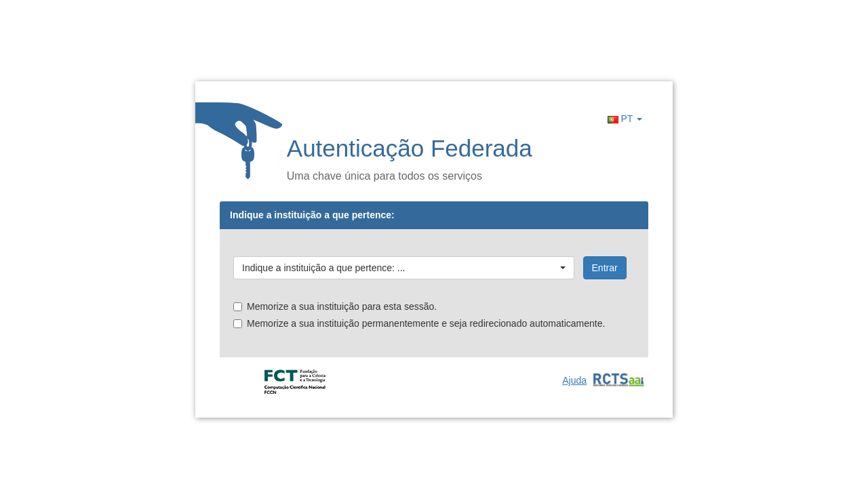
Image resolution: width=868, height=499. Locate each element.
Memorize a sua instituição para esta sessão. (335, 306)
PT (625, 119)
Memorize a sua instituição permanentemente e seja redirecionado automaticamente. (419, 323)
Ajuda (574, 380)
